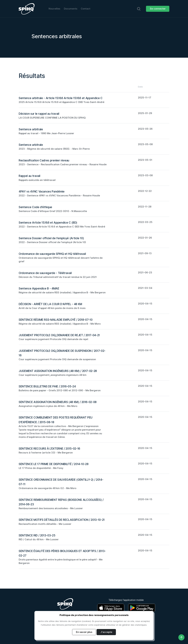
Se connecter (158, 9)
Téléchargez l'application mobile (126, 600)
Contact (86, 9)
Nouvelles (54, 9)
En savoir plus (84, 632)
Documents (71, 9)
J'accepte (106, 632)
